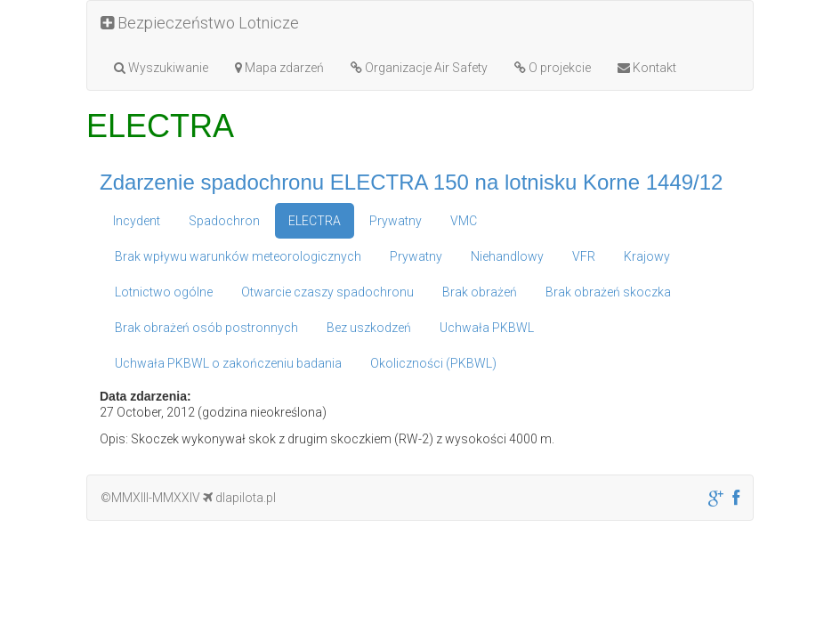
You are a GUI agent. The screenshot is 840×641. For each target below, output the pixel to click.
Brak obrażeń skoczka (608, 292)
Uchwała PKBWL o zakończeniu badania (228, 363)
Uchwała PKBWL (487, 328)
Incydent (137, 221)
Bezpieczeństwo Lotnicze (200, 23)
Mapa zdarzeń (279, 68)
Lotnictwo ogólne (164, 292)
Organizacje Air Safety (419, 68)
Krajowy (647, 256)
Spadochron (224, 221)
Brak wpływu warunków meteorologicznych (238, 256)
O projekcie (553, 68)
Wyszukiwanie (161, 68)
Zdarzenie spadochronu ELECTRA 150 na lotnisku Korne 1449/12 (411, 182)
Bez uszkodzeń (369, 328)
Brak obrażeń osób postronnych (206, 328)
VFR (584, 256)
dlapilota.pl (239, 498)
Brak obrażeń (480, 292)
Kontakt (647, 68)
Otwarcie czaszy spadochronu (327, 292)
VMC (464, 221)
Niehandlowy (507, 256)
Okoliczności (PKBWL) (433, 363)
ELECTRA (315, 221)
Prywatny (396, 221)
